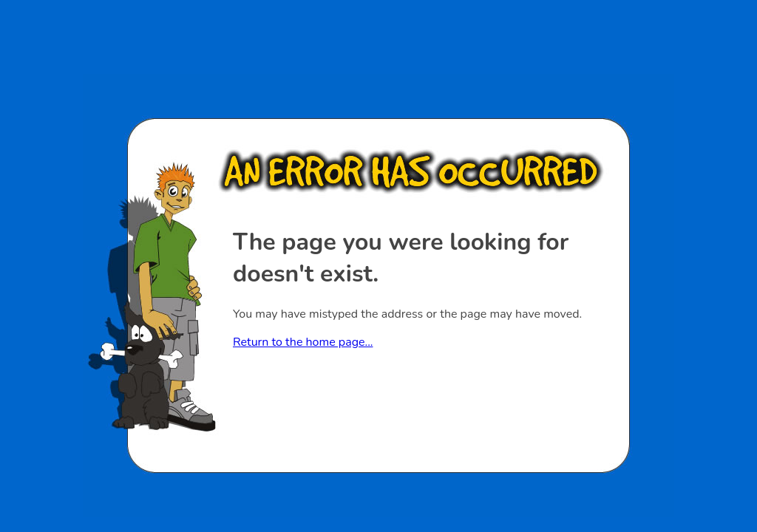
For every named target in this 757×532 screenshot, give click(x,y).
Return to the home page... (303, 342)
